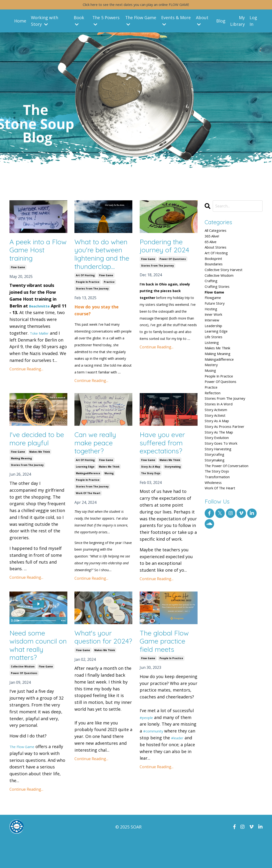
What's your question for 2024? (96, 668)
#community (156, 759)
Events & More (176, 22)
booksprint (216, 267)
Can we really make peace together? (99, 467)
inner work (216, 335)
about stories (219, 253)
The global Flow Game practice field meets (168, 668)
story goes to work (225, 491)
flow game (18, 271)
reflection (215, 430)
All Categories (219, 233)
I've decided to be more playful (38, 462)
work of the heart (88, 519)
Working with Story (45, 22)
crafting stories (221, 301)
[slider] (37, 646)
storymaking (173, 492)
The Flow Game (141, 22)
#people (148, 745)
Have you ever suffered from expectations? (166, 467)
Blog (221, 22)
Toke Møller (42, 337)
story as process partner (230, 471)
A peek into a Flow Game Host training (33, 252)
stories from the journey (92, 311)
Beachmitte (42, 309)
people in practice (88, 305)
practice (109, 305)
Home (20, 22)
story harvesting (222, 498)
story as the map (223, 478)
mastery (213, 396)
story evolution (220, 485)
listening (214, 369)
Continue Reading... (26, 373)
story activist (218, 457)
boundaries (216, 274)
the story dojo (151, 499)
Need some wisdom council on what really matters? (37, 673)
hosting (213, 328)
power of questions (173, 262)
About (202, 22)
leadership (216, 349)
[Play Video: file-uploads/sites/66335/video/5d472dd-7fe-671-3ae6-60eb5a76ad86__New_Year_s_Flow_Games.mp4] (38, 629)
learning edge (85, 492)
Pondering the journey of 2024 (168, 248)
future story (218, 321)
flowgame (215, 315)
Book (79, 22)
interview (214, 342)
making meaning (21, 483)
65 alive (212, 246)
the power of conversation (233, 519)
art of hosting (85, 298)
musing (109, 499)
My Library (238, 22)
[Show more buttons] (63, 646)
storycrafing (217, 505)
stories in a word (222, 444)
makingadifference (88, 499)
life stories (216, 362)
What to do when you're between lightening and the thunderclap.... (100, 266)
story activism (219, 451)
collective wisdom (23, 696)
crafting (213, 294)
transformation (221, 532)
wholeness (216, 539)
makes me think (40, 477)
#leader (187, 766)
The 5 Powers (106, 22)
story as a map (151, 492)
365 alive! (214, 240)
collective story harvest (229, 281)
